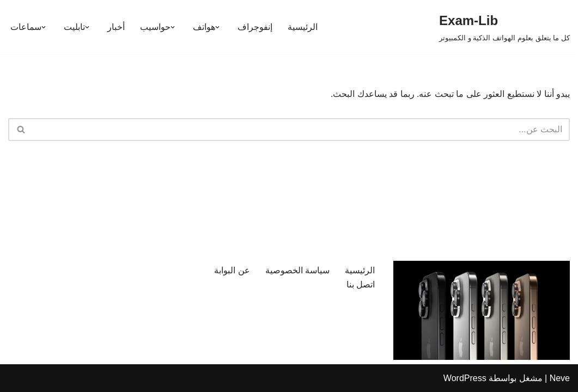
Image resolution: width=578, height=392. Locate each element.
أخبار (116, 27)
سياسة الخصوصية (297, 270)
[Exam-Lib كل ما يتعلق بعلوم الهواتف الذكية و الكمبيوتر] (504, 27)
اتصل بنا (361, 284)
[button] (217, 27)
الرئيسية (303, 27)
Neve (560, 378)
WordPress (465, 378)
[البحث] (301, 130)
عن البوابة (232, 270)
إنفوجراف (255, 27)
